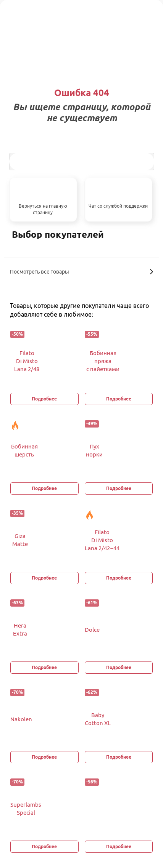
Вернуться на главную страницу (43, 209)
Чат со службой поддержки (118, 206)
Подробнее (44, 399)
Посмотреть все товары (81, 272)
